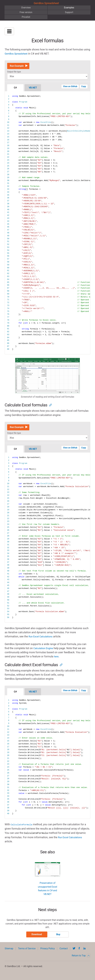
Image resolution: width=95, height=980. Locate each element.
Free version (26, 12)
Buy (58, 938)
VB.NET (33, 89)
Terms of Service (27, 952)
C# (15, 89)
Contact (64, 952)
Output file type (14, 73)
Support (69, 12)
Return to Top (81, 959)
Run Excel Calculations (42, 639)
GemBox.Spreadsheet (46, 3)
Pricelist (26, 17)
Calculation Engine (44, 651)
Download (37, 938)
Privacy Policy (47, 952)
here (57, 659)
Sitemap (9, 952)
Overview (26, 8)
